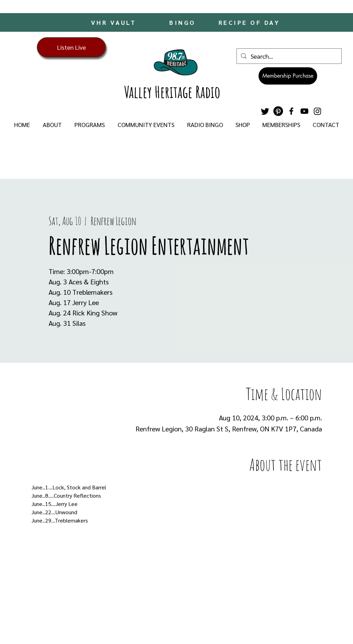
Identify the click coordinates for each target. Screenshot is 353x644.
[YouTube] (304, 111)
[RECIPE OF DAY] (250, 22)
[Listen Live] (71, 47)
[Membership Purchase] (288, 76)
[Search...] (289, 56)
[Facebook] (291, 111)
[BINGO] (183, 22)
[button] (52, 125)
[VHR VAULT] (114, 22)
